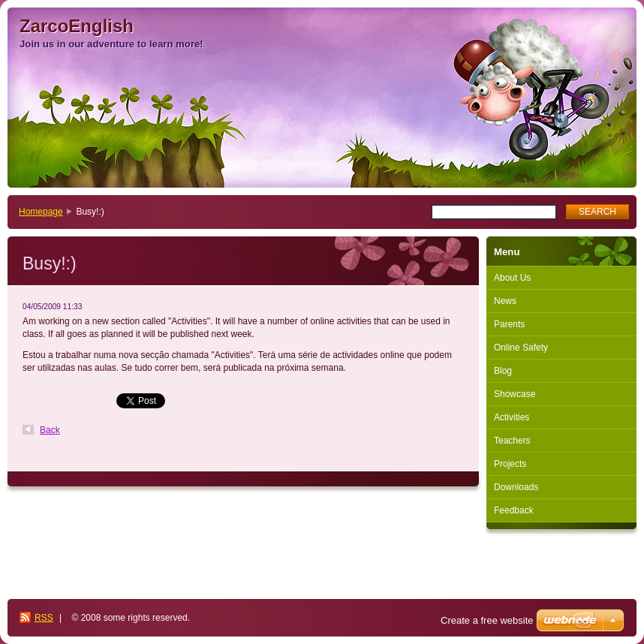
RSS (44, 618)
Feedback (514, 510)
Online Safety (521, 348)
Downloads (516, 487)
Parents (509, 324)
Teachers (512, 441)
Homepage (41, 212)
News (505, 301)
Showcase (515, 394)
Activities (512, 417)
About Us (512, 278)
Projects (510, 464)
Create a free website (487, 620)
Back (50, 430)
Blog (503, 371)
